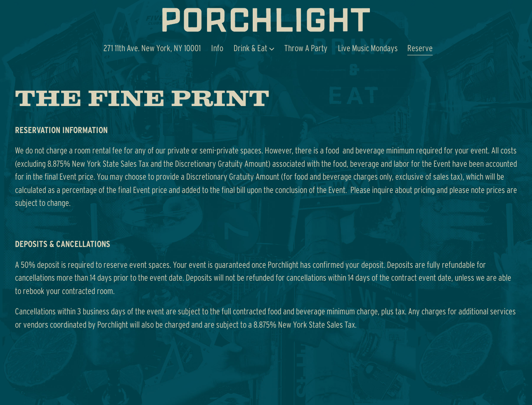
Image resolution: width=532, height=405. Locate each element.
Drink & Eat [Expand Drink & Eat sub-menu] (254, 47)
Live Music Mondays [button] (368, 48)
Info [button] (217, 48)
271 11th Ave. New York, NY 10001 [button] (152, 48)
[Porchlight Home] (266, 20)
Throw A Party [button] (306, 48)
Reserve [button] (420, 48)
